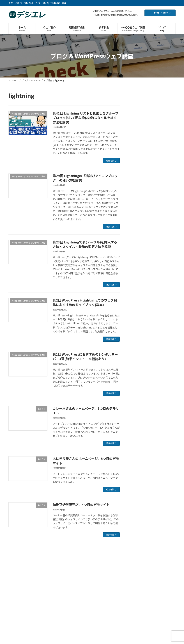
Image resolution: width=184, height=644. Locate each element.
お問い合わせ (160, 13)
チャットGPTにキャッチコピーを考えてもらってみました (162, 270)
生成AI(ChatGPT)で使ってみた (149, 342)
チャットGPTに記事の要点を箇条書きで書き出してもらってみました (162, 249)
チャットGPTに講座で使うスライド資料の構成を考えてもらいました (162, 184)
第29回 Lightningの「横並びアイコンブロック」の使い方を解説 (85, 178)
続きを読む (111, 160)
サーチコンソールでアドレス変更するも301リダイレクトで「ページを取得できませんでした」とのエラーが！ (162, 112)
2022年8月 (138, 482)
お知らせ (137, 350)
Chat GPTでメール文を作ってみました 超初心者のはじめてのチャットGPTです (162, 313)
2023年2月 (138, 439)
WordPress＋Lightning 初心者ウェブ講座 (32, 556)
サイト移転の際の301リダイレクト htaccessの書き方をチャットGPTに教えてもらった (162, 138)
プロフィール (114, 556)
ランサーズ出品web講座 (145, 368)
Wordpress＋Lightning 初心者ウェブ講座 (153, 359)
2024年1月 (138, 409)
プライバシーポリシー (138, 556)
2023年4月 (138, 424)
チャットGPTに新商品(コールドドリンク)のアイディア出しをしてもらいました (162, 206)
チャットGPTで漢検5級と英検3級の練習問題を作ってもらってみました (162, 290)
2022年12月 (138, 453)
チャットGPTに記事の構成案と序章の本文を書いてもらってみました (162, 229)
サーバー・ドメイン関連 (145, 375)
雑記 (134, 390)
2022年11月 (138, 460)
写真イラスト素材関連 (144, 383)
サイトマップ (163, 556)
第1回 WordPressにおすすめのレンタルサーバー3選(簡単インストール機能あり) (85, 356)
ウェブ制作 (14, 581)
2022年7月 (138, 490)
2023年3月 (138, 431)
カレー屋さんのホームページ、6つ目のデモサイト (86, 411)
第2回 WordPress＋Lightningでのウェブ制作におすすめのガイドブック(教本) (85, 302)
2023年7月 (138, 417)
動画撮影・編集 (17, 586)
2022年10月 (138, 468)
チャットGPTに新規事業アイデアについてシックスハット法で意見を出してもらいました (161, 162)
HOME (11, 577)
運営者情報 (95, 556)
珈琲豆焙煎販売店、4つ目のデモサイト (81, 504)
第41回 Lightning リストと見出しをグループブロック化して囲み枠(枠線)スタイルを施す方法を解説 (86, 118)
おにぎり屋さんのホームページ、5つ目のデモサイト (86, 461)
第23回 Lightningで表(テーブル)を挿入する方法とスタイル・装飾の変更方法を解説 (85, 244)
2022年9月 (138, 475)
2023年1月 (138, 446)
